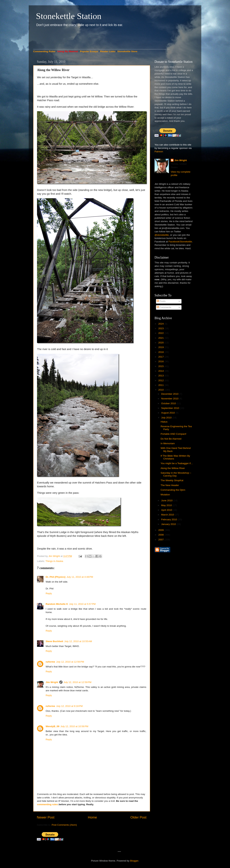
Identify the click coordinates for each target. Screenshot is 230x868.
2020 (161, 343)
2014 (161, 371)
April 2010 (167, 510)
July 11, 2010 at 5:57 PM (82, 604)
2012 (161, 380)
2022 (161, 333)
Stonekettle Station (69, 16)
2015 (161, 366)
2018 (161, 352)
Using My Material (68, 51)
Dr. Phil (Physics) (56, 577)
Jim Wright (52, 682)
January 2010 (169, 524)
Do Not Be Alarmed (171, 439)
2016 (161, 361)
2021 (161, 338)
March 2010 (168, 515)
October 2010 (169, 403)
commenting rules (47, 804)
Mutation (165, 495)
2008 (161, 535)
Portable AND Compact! (173, 434)
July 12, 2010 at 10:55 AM (78, 641)
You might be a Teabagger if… (177, 463)
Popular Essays (89, 51)
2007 (161, 540)
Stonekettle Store (127, 51)
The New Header (170, 485)
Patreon (159, 152)
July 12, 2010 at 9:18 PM (69, 706)
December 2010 (170, 394)
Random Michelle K (57, 604)
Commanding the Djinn (173, 490)
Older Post (138, 817)
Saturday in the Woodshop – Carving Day (176, 474)
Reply (49, 593)
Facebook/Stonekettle (180, 242)
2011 (161, 385)
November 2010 (170, 399)
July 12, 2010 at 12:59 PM (78, 682)
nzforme (50, 662)
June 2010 (167, 500)
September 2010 (171, 408)
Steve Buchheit (54, 641)
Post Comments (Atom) (64, 825)
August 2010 (168, 413)
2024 (161, 324)
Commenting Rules (44, 51)
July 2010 (167, 418)
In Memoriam (168, 443)
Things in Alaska (54, 561)
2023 (161, 328)
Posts (161, 301)
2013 (161, 376)
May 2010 (167, 505)
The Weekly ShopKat (172, 480)
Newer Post (46, 817)
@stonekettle (162, 235)
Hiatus (164, 422)
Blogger (134, 861)
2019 (161, 347)
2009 (161, 530)
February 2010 (169, 519)
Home (92, 817)
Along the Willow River (173, 468)
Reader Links (108, 51)
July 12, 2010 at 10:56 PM (74, 726)
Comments (164, 307)
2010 (161, 390)
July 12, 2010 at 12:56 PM (70, 662)
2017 (161, 357)
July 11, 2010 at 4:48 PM (80, 577)
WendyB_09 (52, 726)
